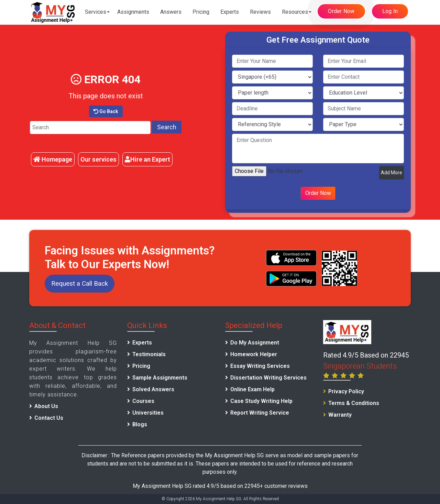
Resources (295, 12)
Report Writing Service (260, 413)
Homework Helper (254, 354)
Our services (98, 159)
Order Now (341, 11)
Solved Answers (153, 389)
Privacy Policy (346, 391)
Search (167, 127)
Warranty (340, 415)
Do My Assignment (255, 343)
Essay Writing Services (260, 366)
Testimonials (149, 354)
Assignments (133, 12)
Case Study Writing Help (261, 401)
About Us (46, 406)
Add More (392, 173)
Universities (148, 413)
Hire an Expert (147, 159)
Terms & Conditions (354, 403)
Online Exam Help (252, 389)
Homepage (53, 159)
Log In (390, 11)
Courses (143, 401)
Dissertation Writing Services (268, 378)
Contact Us (49, 418)
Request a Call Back (80, 283)
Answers (171, 12)
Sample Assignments (160, 378)
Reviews (260, 12)
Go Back (106, 111)
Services (96, 12)
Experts (230, 12)
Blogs (140, 424)
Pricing (201, 12)
